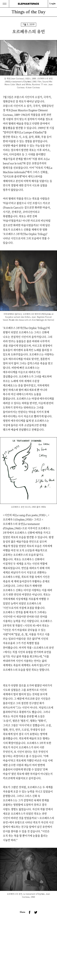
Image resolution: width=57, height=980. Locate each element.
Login (53, 4)
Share (22, 912)
